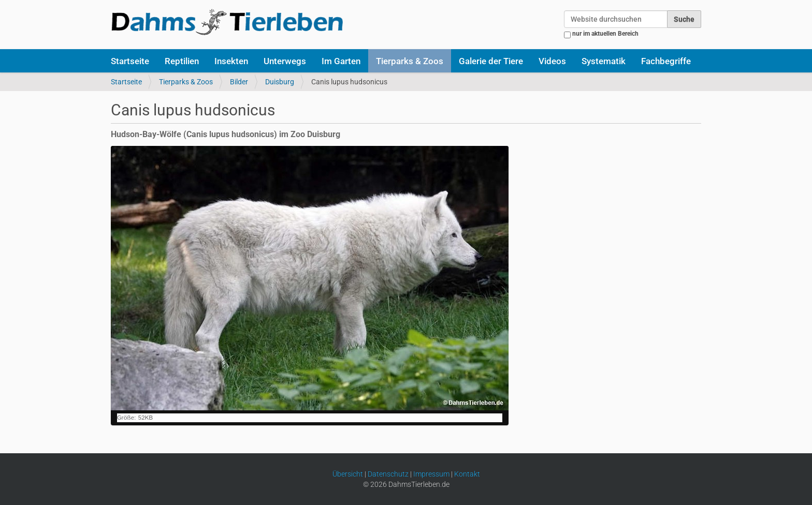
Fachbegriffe (666, 61)
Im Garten (341, 61)
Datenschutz (388, 474)
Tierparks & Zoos (410, 61)
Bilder (239, 82)
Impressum (431, 474)
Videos (552, 61)
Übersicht (348, 474)
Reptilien (182, 61)
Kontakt (467, 474)
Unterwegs (285, 61)
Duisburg (280, 82)
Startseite (130, 61)
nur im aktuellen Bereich (605, 34)
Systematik (604, 61)
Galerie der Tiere (491, 61)
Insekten (231, 61)
